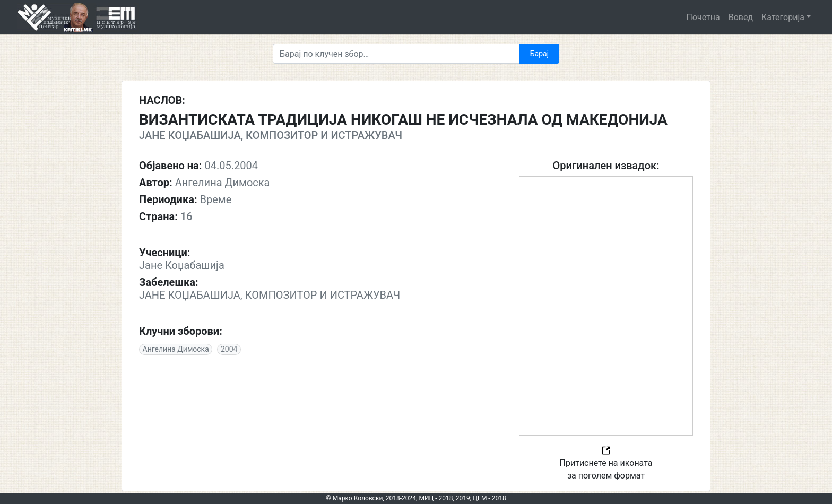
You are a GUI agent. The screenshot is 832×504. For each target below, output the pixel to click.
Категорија (783, 17)
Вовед (741, 17)
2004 (229, 349)
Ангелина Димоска (176, 349)
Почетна (703, 17)
